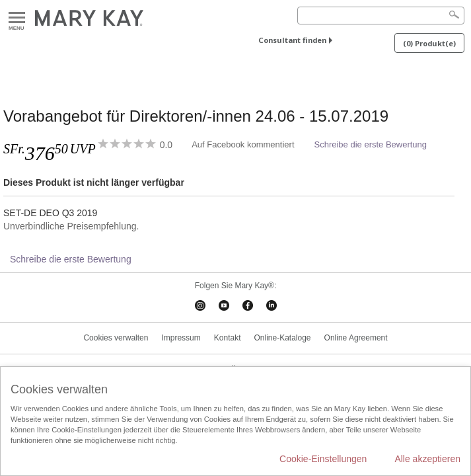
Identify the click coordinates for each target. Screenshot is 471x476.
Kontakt (228, 338)
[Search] (381, 16)
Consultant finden (292, 40)
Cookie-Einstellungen (323, 459)
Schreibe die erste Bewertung (371, 144)
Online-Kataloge (282, 338)
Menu (17, 18)
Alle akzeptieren (427, 459)
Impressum (181, 338)
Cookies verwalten (116, 338)
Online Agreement (356, 338)
